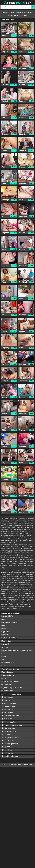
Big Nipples (6, 632)
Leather (4, 629)
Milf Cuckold (13, 16)
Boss (3, 666)
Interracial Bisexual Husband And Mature (17, 650)
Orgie (3, 619)
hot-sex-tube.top (9, 722)
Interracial (5, 644)
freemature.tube (8, 753)
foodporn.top (7, 734)
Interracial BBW (7, 616)
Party (3, 653)
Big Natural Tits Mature (10, 638)
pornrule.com (7, 710)
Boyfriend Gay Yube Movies (12, 688)
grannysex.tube (8, 741)
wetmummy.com (9, 703)
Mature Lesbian (15, 12)
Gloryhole (5, 635)
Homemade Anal (8, 663)
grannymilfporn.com (10, 744)
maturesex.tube (8, 706)
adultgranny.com (9, 700)
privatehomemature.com (12, 725)
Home (5, 12)
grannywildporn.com (10, 738)
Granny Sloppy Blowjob (10, 669)
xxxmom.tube (7, 713)
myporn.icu (7, 719)
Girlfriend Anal (7, 684)
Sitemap (30, 765)
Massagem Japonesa (9, 622)
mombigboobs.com (10, 756)
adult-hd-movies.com (10, 716)
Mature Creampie (8, 672)
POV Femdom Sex (8, 675)
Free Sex (18, 2)
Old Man (5, 647)
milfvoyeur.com (8, 728)
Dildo (3, 625)
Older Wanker (27, 12)
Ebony (4, 657)
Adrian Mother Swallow (10, 681)
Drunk (4, 678)
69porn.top (6, 747)
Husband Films (7, 691)
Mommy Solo (6, 641)
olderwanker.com (9, 731)
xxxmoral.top (7, 697)
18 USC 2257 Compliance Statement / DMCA (15, 765)
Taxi (3, 660)
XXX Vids (23, 16)
